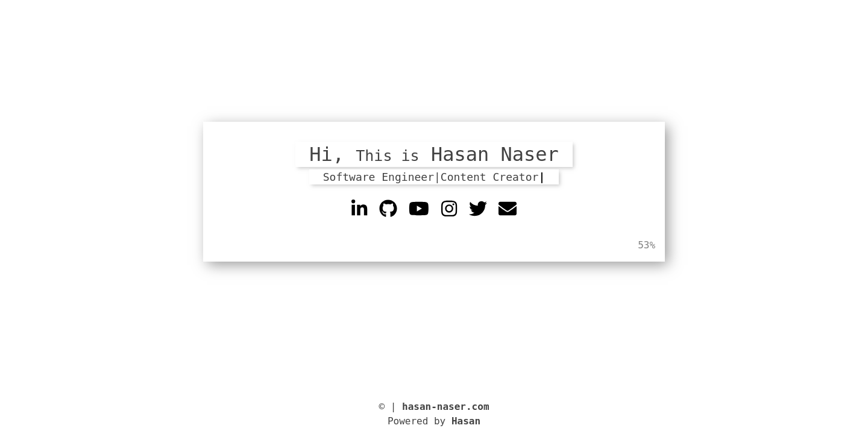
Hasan (466, 421)
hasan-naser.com (446, 407)
